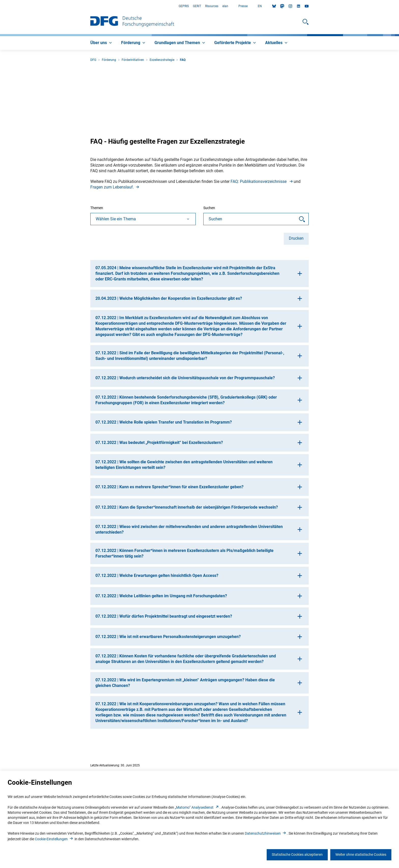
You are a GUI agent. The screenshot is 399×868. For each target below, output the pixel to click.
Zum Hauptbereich (0, 6)
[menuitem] (102, 43)
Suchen (209, 208)
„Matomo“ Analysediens (197, 807)
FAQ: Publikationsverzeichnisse (262, 181)
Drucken (296, 238)
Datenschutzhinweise (266, 833)
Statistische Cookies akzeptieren (297, 855)
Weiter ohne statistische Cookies (361, 855)
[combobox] (143, 219)
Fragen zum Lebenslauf (115, 187)
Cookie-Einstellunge (54, 839)
